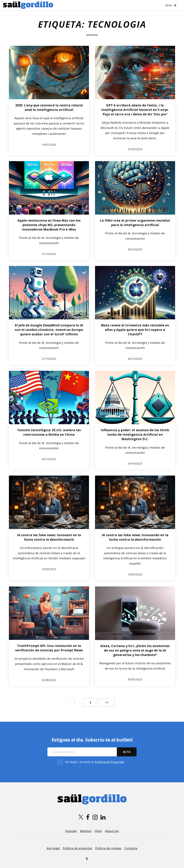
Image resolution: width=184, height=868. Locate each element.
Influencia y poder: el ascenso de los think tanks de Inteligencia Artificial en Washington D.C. (135, 434)
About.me (112, 831)
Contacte (131, 848)
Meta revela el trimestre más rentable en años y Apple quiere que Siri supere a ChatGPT (135, 330)
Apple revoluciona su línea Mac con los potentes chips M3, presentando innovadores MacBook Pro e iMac (49, 225)
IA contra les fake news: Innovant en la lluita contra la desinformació (49, 537)
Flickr (98, 831)
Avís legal (53, 848)
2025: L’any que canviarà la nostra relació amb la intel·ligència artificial (49, 107)
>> (107, 702)
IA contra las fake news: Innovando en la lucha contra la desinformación (135, 537)
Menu (169, 5)
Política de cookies (108, 848)
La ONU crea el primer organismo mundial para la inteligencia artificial (135, 223)
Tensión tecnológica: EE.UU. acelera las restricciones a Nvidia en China (49, 432)
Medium (86, 831)
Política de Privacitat (110, 762)
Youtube (71, 831)
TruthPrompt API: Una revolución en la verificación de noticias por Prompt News (49, 648)
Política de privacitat (77, 848)
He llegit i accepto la (95, 762)
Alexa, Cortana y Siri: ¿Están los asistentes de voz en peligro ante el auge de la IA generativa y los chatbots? (135, 650)
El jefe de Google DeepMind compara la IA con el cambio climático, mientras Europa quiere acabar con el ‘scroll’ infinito (49, 330)
